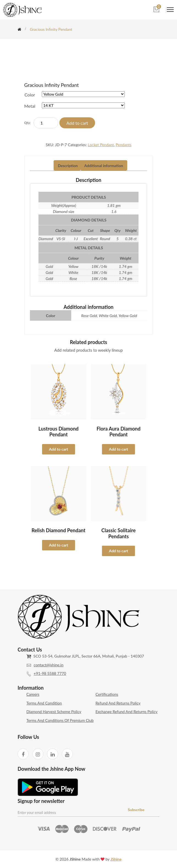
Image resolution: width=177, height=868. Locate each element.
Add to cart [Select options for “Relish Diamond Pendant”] (59, 545)
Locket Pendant (101, 145)
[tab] (68, 166)
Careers (33, 694)
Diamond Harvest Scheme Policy (54, 712)
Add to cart (77, 123)
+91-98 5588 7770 (50, 673)
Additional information (104, 166)
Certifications (107, 694)
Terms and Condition (44, 703)
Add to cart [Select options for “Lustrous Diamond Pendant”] (59, 449)
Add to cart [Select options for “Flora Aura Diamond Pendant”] (118, 449)
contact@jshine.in (49, 665)
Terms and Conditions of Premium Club (60, 720)
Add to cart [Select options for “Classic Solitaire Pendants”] (118, 551)
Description (68, 166)
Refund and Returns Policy (118, 703)
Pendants (124, 145)
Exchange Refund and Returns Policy (127, 712)
